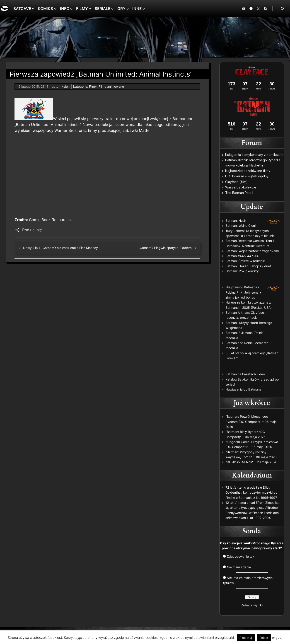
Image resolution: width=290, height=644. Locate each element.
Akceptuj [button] (246, 638)
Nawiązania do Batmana (243, 389)
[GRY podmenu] (128, 9)
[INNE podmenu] (144, 9)
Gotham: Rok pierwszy (242, 271)
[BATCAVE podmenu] (33, 9)
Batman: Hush (236, 221)
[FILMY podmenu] (90, 9)
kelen (66, 86)
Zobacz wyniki (252, 605)
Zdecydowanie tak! (241, 556)
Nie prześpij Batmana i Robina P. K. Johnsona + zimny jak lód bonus (243, 292)
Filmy (93, 86)
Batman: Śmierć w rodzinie (245, 261)
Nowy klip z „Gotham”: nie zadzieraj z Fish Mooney (60, 248)
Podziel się (32, 230)
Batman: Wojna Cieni (240, 226)
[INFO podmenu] (71, 9)
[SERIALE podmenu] (112, 9)
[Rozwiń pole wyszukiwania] (282, 8)
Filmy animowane (111, 86)
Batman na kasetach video (245, 374)
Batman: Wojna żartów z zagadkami (252, 251)
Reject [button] (264, 638)
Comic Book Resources (50, 220)
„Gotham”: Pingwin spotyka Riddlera (165, 248)
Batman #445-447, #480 (244, 256)
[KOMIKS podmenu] (55, 9)
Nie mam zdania (239, 567)
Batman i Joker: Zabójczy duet (248, 266)
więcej (277, 638)
